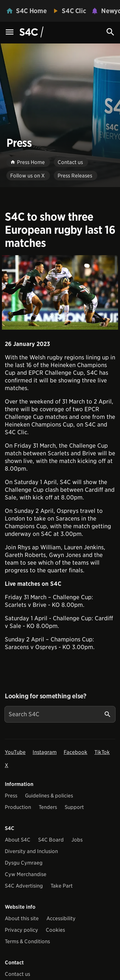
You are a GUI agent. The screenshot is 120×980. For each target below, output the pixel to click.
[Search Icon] (110, 32)
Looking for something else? (46, 696)
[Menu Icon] (10, 32)
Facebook (76, 752)
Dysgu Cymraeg (24, 863)
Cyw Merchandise (26, 874)
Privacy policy (21, 930)
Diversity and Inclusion (31, 851)
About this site (22, 918)
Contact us (17, 974)
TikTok (102, 752)
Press (11, 796)
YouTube (15, 752)
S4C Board (51, 840)
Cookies (55, 930)
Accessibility (61, 918)
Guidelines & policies (49, 796)
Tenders (48, 807)
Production (18, 807)
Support (74, 807)
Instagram (45, 752)
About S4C (18, 840)
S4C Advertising (24, 886)
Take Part (62, 886)
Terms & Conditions (27, 941)
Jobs (77, 840)
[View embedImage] (60, 292)
